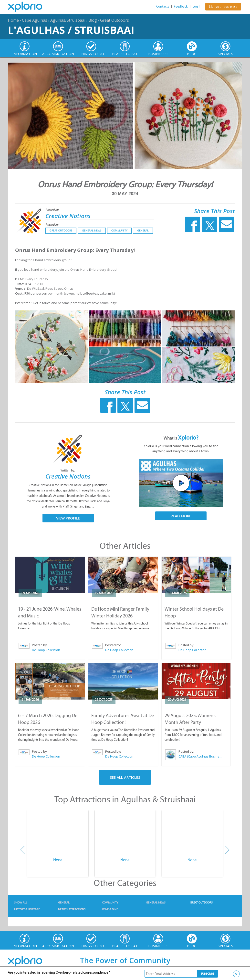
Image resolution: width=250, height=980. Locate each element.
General (143, 231)
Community (119, 231)
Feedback (181, 6)
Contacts (163, 6)
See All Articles (125, 777)
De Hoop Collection (46, 650)
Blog (93, 20)
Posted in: (52, 225)
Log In (197, 6)
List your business (223, 7)
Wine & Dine (110, 909)
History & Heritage (27, 909)
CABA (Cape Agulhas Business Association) (201, 756)
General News (92, 231)
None (58, 860)
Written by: (68, 470)
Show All (21, 903)
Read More (181, 516)
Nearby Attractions (72, 909)
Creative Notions (68, 216)
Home (13, 20)
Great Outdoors (115, 20)
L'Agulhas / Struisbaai (71, 30)
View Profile (68, 518)
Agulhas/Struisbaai (68, 20)
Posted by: (53, 210)
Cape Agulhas (35, 20)
